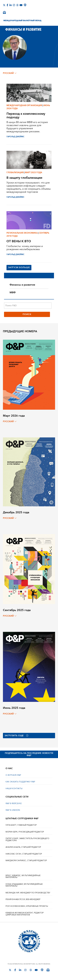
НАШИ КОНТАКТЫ (14, 789)
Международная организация (24, 105)
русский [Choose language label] (10, 73)
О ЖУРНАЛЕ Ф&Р (13, 775)
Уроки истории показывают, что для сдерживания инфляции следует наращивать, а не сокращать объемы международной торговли (29, 187)
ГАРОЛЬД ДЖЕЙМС (15, 137)
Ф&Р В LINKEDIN (13, 810)
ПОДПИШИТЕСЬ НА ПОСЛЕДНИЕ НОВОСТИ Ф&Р (29, 754)
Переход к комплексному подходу (26, 115)
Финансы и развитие (22, 285)
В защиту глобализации (24, 178)
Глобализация (15, 173)
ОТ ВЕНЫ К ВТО (19, 241)
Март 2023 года (33, 173)
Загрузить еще (16, 736)
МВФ (13, 292)
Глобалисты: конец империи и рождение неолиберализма (25, 248)
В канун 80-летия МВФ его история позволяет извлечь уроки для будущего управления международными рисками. (27, 127)
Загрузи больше (19, 268)
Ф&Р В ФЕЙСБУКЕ (14, 804)
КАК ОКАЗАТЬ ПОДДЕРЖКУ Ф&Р (20, 782)
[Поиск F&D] (28, 306)
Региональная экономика (22, 233)
